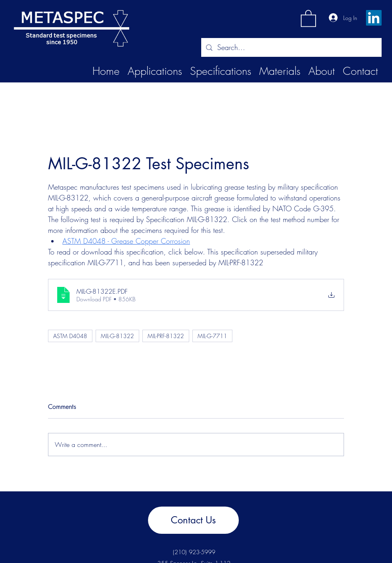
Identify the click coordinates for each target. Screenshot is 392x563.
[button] (308, 18)
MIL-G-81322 (117, 336)
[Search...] (291, 48)
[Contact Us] (193, 520)
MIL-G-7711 (212, 336)
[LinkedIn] (374, 18)
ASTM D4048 (70, 336)
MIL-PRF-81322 (166, 336)
